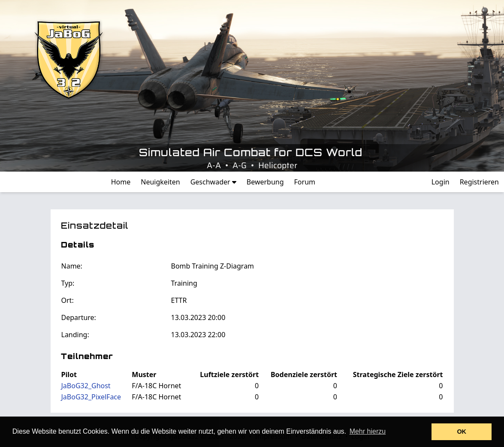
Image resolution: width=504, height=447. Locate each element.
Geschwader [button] (213, 182)
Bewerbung (265, 182)
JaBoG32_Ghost (86, 386)
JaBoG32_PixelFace (91, 397)
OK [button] (462, 432)
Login (441, 182)
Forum (305, 182)
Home (121, 182)
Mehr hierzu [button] (368, 431)
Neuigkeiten (160, 182)
